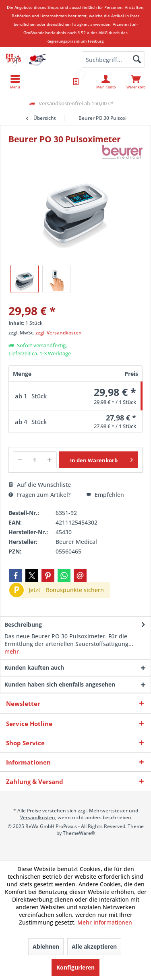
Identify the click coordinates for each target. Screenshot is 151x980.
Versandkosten (38, 817)
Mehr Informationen (105, 922)
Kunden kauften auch (34, 667)
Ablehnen (46, 946)
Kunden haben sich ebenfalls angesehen (60, 684)
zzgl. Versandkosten (59, 333)
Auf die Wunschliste (40, 485)
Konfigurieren (75, 967)
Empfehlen (105, 495)
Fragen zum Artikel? (39, 495)
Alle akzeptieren (94, 946)
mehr (12, 651)
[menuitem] (136, 82)
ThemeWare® (79, 833)
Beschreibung (23, 624)
